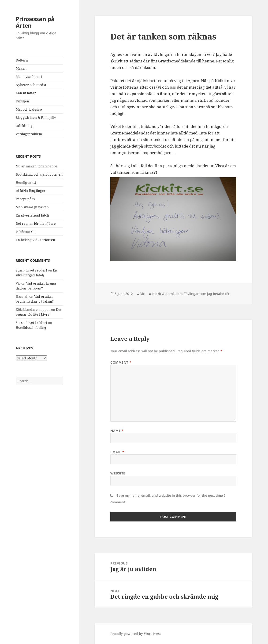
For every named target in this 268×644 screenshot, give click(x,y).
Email (117, 452)
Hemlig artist (26, 183)
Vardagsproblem (29, 134)
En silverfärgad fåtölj (32, 215)
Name (117, 431)
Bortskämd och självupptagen (39, 174)
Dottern (22, 60)
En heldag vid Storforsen (35, 240)
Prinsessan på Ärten (35, 22)
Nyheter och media (31, 85)
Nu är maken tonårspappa (37, 166)
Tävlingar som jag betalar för (207, 294)
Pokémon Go (26, 232)
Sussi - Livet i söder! (31, 270)
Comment (121, 362)
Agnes (116, 54)
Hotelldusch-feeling (31, 327)
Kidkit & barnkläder (167, 294)
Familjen (22, 101)
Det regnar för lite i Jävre (36, 223)
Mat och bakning (29, 109)
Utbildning (24, 126)
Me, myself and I (29, 77)
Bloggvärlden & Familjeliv (36, 118)
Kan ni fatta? (26, 93)
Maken (21, 68)
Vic (143, 294)
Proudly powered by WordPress (136, 634)
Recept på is (25, 199)
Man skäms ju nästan (32, 207)
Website (118, 473)
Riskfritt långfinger (31, 191)
